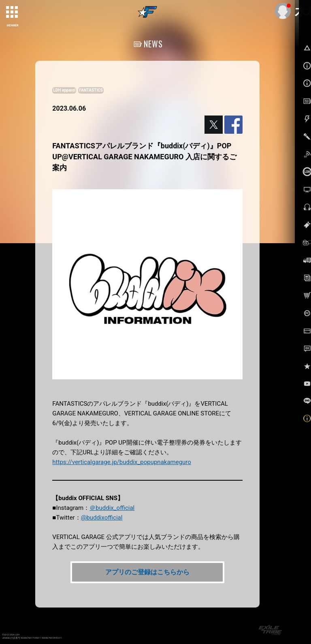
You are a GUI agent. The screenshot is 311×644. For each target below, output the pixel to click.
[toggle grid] (13, 13)
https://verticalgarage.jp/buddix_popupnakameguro (122, 462)
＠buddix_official (112, 508)
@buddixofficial (102, 518)
